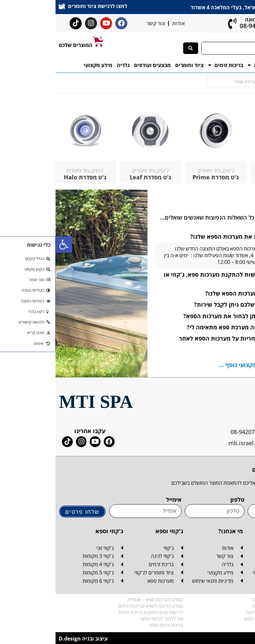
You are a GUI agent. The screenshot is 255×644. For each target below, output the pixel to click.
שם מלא (241, 500)
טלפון (182, 500)
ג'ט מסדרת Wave (226, 177)
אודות (123, 23)
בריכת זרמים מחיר (110, 625)
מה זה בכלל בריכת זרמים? (227, 625)
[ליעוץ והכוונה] (177, 23)
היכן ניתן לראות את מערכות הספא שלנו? (186, 236)
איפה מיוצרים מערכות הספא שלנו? (194, 293)
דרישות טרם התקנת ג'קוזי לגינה (221, 612)
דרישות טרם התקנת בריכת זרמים (95, 612)
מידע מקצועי (42, 65)
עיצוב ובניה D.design (28, 639)
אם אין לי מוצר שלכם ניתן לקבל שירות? (188, 304)
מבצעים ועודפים (97, 65)
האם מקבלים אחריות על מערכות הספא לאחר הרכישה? (185, 342)
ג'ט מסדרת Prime (160, 177)
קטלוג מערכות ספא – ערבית (224, 606)
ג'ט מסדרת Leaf (95, 177)
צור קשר (100, 23)
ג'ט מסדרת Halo (30, 177)
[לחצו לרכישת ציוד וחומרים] (6, 6)
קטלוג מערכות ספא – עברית (224, 599)
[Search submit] (135, 48)
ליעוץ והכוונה (205, 19)
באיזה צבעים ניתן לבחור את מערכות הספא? (183, 316)
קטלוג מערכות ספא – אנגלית (100, 599)
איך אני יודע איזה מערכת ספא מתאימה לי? (184, 327)
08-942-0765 (202, 26)
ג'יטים (42, 170)
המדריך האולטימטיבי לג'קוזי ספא (220, 618)
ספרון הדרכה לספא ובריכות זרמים (95, 606)
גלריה (68, 65)
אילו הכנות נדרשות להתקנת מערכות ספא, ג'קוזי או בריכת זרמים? (177, 278)
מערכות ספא (209, 65)
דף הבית (240, 65)
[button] (8, 244)
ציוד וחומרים (134, 65)
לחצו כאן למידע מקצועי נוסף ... (203, 365)
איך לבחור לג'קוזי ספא (107, 618)
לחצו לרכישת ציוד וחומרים (42, 6)
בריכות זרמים (170, 65)
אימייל (118, 500)
